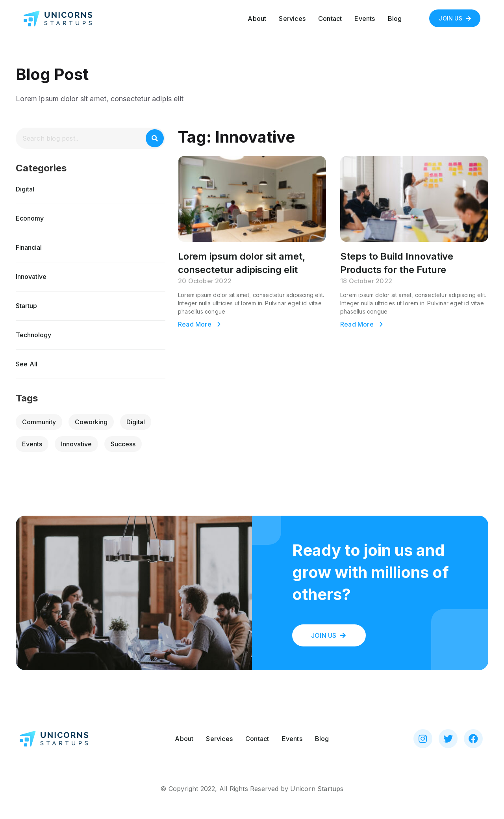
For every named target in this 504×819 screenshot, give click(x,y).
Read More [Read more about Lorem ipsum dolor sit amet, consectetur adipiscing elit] (195, 324)
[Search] (155, 138)
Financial (29, 247)
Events (365, 19)
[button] (455, 18)
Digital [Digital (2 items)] (136, 422)
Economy (30, 218)
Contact (330, 19)
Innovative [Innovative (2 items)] (76, 444)
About (257, 19)
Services (292, 19)
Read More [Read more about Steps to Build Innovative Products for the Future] (358, 324)
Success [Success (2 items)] (123, 444)
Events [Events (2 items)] (32, 444)
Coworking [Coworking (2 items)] (91, 422)
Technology (33, 335)
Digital (25, 189)
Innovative (31, 277)
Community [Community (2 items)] (39, 422)
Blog (395, 19)
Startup (26, 306)
